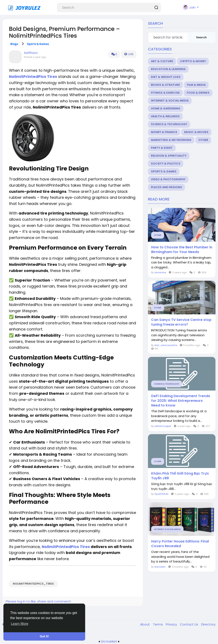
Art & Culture (162, 61)
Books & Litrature (165, 85)
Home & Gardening (166, 108)
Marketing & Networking (171, 140)
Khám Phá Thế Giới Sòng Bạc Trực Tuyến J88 (180, 476)
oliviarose (160, 272)
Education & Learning (168, 69)
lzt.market (109, 641)
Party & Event (162, 148)
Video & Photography (168, 179)
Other (203, 140)
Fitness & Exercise (165, 93)
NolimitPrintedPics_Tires (33, 584)
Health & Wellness (165, 116)
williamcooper (163, 426)
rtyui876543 (161, 494)
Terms (158, 624)
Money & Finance (164, 132)
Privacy (172, 624)
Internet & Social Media (170, 101)
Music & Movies (196, 132)
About (145, 624)
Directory (208, 624)
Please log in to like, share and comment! (38, 601)
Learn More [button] (20, 624)
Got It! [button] (44, 636)
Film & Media (196, 85)
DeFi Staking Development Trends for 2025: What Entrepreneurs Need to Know (181, 401)
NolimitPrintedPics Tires (66, 547)
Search (201, 37)
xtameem (160, 567)
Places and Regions (166, 187)
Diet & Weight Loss (166, 77)
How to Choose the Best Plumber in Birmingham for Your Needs (182, 250)
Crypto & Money (193, 61)
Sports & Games (38, 44)
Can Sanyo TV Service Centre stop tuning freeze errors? (181, 322)
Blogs (14, 44)
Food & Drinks (198, 93)
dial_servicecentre (166, 345)
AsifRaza (31, 53)
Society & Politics (166, 164)
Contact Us (189, 624)
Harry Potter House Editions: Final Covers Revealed (180, 544)
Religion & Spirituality (169, 156)
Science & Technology (169, 124)
